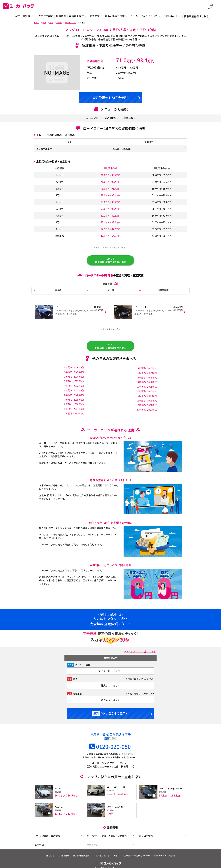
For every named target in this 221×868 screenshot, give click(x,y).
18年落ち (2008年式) (147, 403)
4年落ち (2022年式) (74, 388)
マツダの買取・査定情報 (47, 836)
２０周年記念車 (45, 148)
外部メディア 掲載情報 (166, 856)
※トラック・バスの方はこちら (139, 654)
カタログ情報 (145, 836)
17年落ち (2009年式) (147, 398)
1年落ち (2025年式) (74, 374)
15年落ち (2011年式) (147, 389)
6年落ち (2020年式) (74, 397)
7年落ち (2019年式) (74, 402)
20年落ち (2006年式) (147, 412)
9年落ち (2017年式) (74, 411)
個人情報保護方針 (81, 856)
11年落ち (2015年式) (147, 371)
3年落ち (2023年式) (74, 384)
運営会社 (49, 856)
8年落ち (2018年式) (74, 407)
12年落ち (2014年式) (147, 375)
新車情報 (39, 845)
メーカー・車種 (83, 667)
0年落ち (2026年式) (74, 370)
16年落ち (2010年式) (147, 394)
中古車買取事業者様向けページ (137, 856)
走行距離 (77, 696)
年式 (75, 682)
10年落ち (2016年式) (74, 416)
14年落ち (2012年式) (147, 384)
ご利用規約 (63, 856)
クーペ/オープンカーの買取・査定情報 (107, 836)
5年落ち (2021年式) (74, 393)
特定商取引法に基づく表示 (106, 856)
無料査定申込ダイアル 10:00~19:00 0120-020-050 (186, 6)
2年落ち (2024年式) (74, 379)
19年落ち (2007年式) (147, 407)
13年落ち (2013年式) (147, 380)
